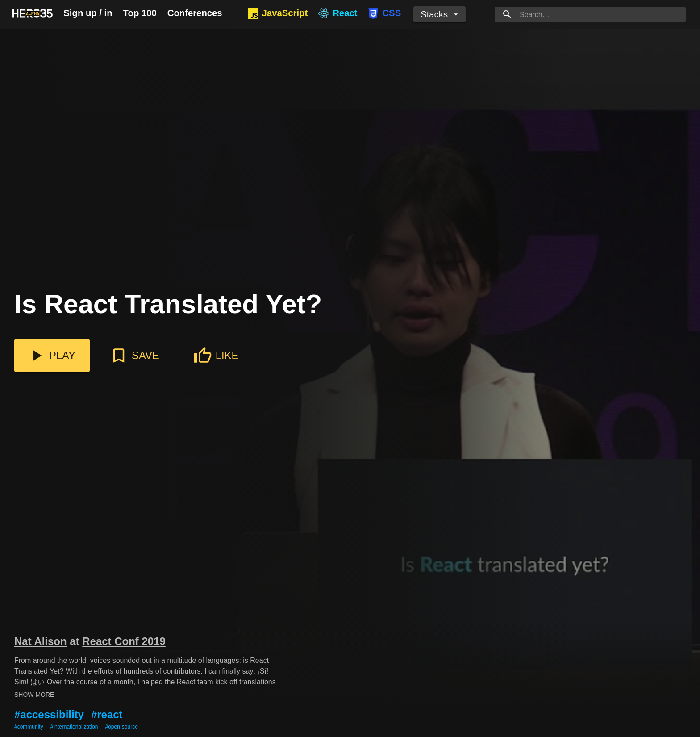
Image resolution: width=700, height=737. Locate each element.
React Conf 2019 (124, 641)
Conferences (195, 13)
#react (107, 714)
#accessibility (49, 714)
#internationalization (74, 727)
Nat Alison (41, 641)
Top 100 (140, 13)
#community (29, 727)
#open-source (121, 727)
